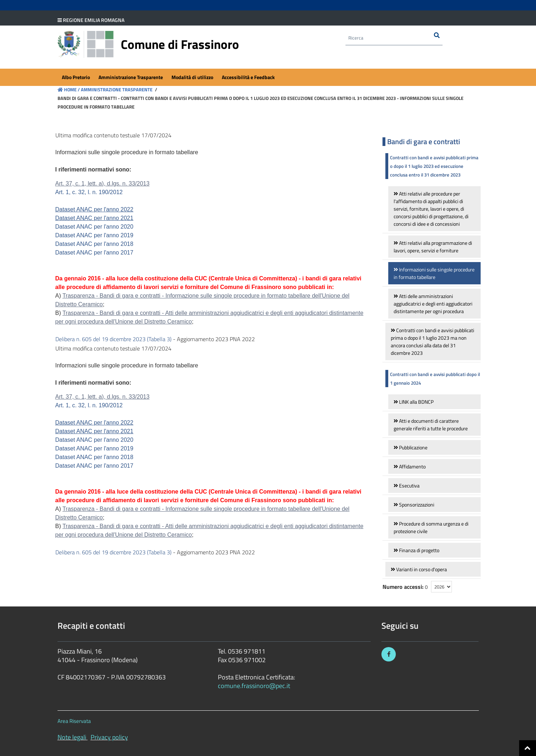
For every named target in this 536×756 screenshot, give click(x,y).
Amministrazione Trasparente (116, 90)
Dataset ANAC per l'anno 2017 (94, 253)
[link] (434, 209)
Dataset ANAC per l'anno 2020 (94, 227)
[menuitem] (76, 78)
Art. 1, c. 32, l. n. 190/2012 (89, 192)
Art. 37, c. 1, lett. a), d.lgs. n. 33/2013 (102, 184)
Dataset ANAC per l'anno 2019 (94, 235)
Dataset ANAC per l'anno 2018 (94, 244)
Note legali (72, 737)
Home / (69, 90)
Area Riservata (74, 721)
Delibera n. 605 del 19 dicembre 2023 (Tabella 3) (113, 339)
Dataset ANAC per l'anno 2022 (94, 209)
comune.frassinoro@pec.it (254, 686)
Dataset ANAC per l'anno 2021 (94, 218)
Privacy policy (109, 737)
